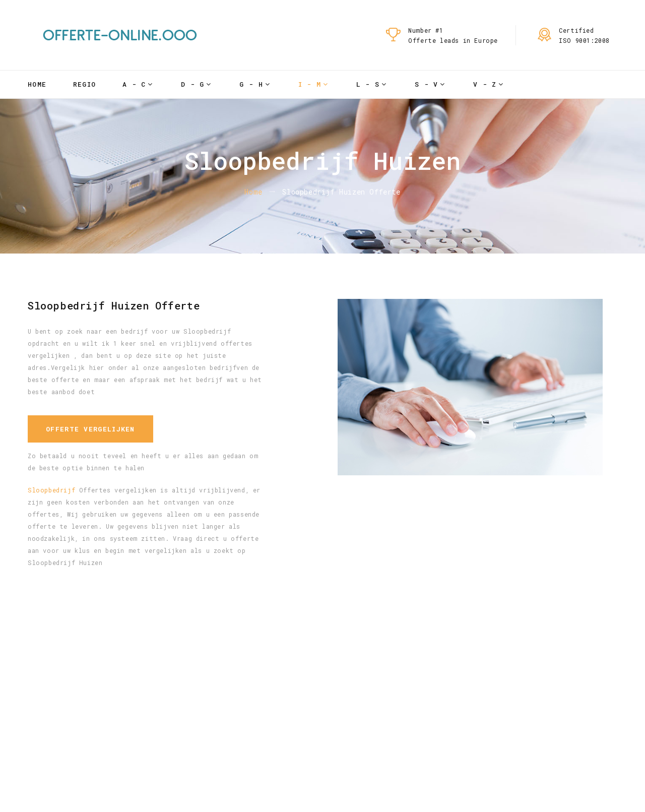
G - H (251, 84)
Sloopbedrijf (51, 490)
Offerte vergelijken (90, 429)
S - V (427, 84)
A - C (134, 84)
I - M (310, 84)
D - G (193, 84)
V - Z (485, 84)
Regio (85, 84)
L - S (368, 84)
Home (37, 84)
